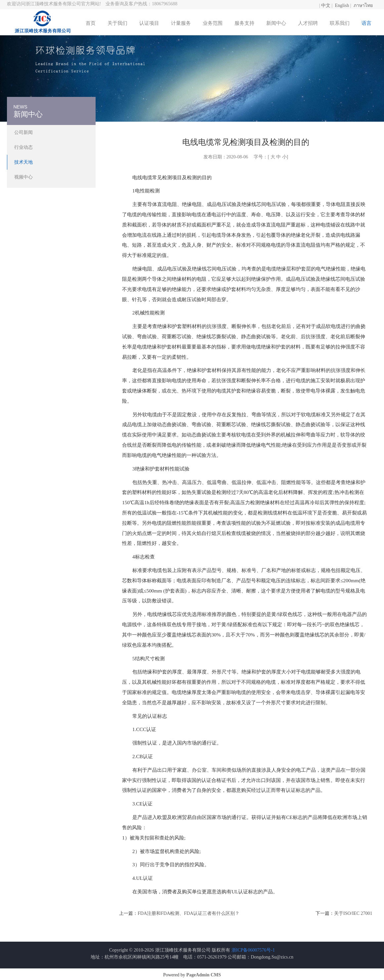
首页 (91, 23)
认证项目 (149, 23)
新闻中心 (276, 23)
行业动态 (23, 147)
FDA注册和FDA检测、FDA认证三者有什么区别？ (189, 913)
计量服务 (181, 23)
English (342, 5)
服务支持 (244, 23)
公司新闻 (23, 132)
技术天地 (23, 162)
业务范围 (213, 23)
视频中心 (23, 177)
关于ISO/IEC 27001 (353, 913)
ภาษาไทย (363, 5)
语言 (366, 23)
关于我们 (117, 23)
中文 (326, 5)
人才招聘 (308, 23)
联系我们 (340, 23)
